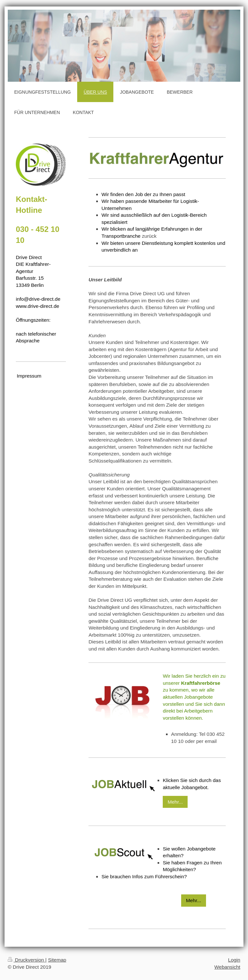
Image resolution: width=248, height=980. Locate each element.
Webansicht (227, 967)
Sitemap (57, 960)
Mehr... (175, 802)
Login (234, 960)
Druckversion (26, 960)
